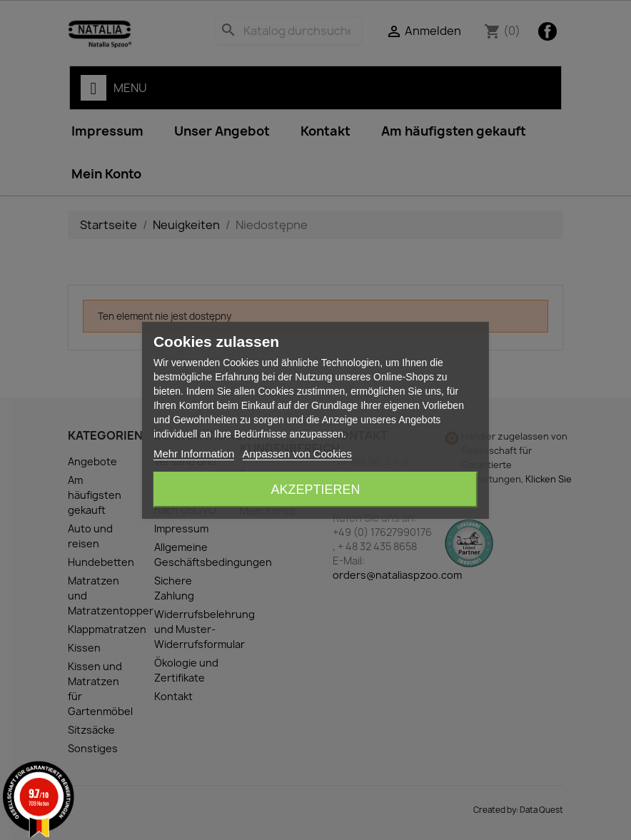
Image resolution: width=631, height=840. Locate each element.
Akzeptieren (315, 490)
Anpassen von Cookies (297, 454)
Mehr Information (194, 454)
